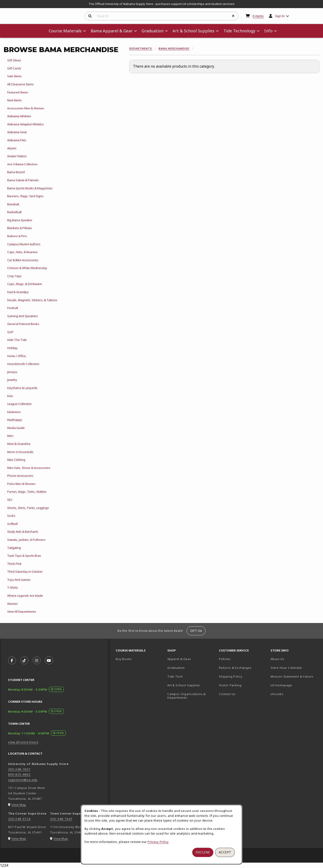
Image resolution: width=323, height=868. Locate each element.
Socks (11, 516)
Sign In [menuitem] (280, 16)
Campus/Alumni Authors (24, 244)
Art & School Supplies (184, 685)
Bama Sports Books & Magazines (30, 188)
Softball (12, 524)
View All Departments (22, 612)
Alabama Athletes (19, 116)
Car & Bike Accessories (23, 260)
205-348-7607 (19, 769)
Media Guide (16, 428)
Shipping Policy (231, 676)
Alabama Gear (17, 132)
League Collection (19, 404)
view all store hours (23, 742)
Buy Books (124, 659)
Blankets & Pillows (20, 228)
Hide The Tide (17, 340)
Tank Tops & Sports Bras (24, 556)
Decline (203, 852)
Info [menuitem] (268, 31)
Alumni (12, 148)
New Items (14, 100)
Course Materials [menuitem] (65, 31)
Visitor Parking (230, 685)
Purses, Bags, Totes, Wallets (27, 492)
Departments (141, 49)
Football (13, 308)
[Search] (90, 16)
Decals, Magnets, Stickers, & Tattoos (32, 300)
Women (12, 604)
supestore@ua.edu (23, 780)
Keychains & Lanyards (22, 388)
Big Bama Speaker (20, 220)
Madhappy (15, 420)
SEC (10, 500)
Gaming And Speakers (23, 316)
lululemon (14, 412)
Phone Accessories (20, 476)
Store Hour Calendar (295, 668)
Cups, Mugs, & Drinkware (25, 284)
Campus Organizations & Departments (191, 696)
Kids (10, 396)
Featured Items (18, 92)
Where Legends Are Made (25, 596)
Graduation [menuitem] (153, 31)
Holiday (12, 348)
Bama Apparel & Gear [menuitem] (112, 31)
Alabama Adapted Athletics (25, 124)
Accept (225, 852)
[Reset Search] (233, 16)
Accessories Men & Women (26, 108)
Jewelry (12, 380)
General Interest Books (23, 324)
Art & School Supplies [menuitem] (193, 31)
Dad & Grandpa (18, 292)
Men (10, 436)
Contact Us (227, 694)
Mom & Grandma (19, 444)
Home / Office (16, 356)
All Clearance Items (20, 84)
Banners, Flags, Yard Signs (25, 196)
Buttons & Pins (17, 236)
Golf (10, 332)
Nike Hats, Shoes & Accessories (29, 468)
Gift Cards (14, 68)
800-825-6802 (19, 774)
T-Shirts (13, 588)
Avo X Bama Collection (22, 164)
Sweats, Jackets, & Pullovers (26, 540)
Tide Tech (175, 676)
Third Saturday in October (25, 572)
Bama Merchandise (174, 49)
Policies (225, 659)
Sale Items (14, 76)
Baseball (13, 204)
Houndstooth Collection (23, 364)
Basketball (14, 212)
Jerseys (12, 372)
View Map (19, 805)
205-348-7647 (61, 819)
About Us (277, 659)
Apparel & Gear (179, 659)
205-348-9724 (19, 819)
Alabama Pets (17, 140)
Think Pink (14, 564)
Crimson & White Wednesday (27, 268)
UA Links (277, 694)
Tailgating (14, 548)
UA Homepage (295, 685)
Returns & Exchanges (235, 668)
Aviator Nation (17, 156)
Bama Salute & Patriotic (23, 180)
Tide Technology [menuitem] (239, 31)
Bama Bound (16, 172)
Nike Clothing (16, 460)
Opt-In (196, 631)
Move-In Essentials (20, 452)
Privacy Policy (158, 842)
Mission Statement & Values (292, 676)
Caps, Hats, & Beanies (22, 252)
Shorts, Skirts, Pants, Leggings (28, 508)
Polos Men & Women (21, 484)
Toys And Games (19, 580)
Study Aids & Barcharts (23, 532)
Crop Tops (14, 276)
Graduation (176, 668)
